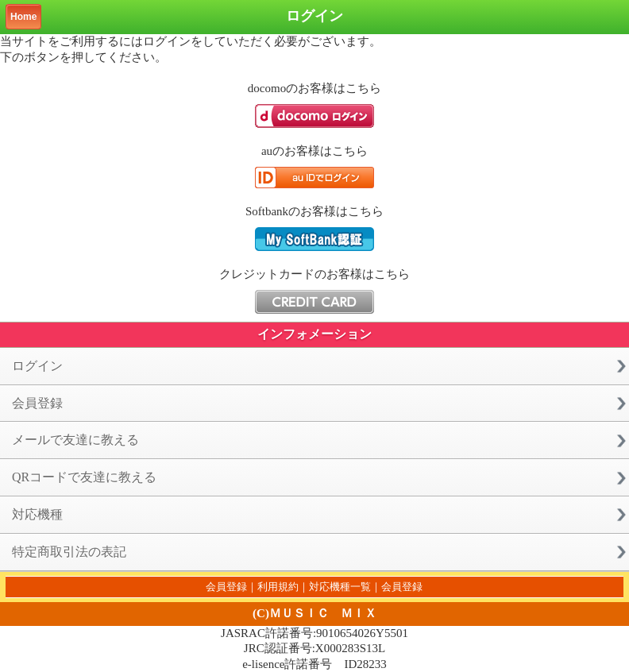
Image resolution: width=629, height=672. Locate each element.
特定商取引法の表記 (69, 552)
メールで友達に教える (75, 440)
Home (23, 17)
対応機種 (37, 514)
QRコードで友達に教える (84, 477)
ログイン (37, 366)
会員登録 (37, 403)
